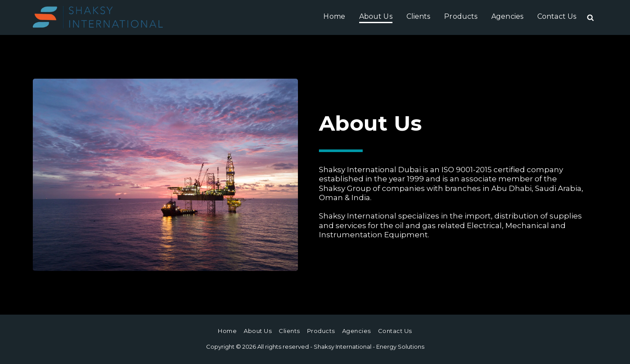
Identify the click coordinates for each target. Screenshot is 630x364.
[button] (590, 17)
